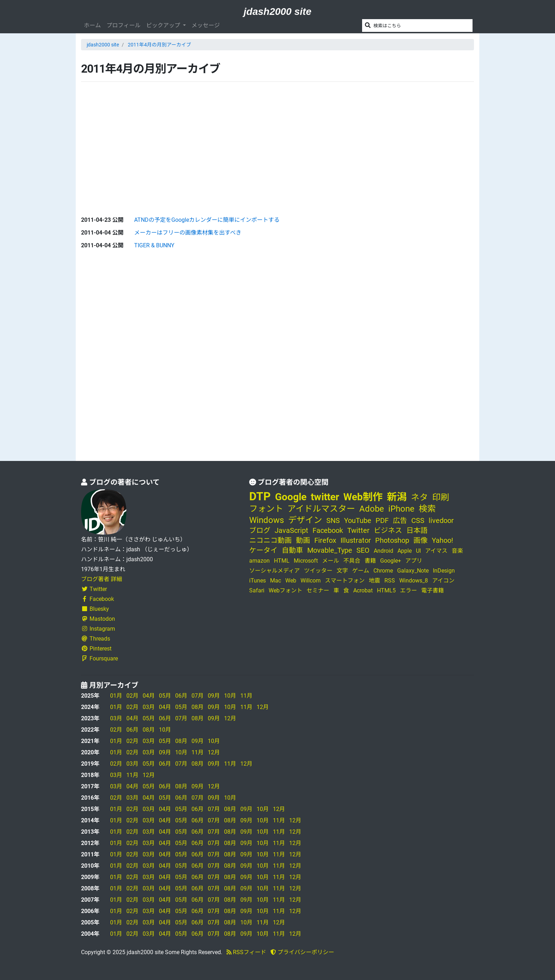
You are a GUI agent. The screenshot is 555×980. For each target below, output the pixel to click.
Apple (405, 551)
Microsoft (306, 561)
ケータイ (263, 550)
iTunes (258, 581)
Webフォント (285, 590)
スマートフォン (345, 581)
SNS (333, 520)
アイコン (443, 581)
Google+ (391, 561)
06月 (181, 696)
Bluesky (95, 609)
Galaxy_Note (413, 571)
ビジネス (388, 530)
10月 (230, 696)
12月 (263, 707)
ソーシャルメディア (274, 571)
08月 (198, 707)
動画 (303, 540)
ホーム (92, 25)
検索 (427, 509)
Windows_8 (414, 581)
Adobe (372, 509)
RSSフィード (246, 952)
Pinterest (96, 649)
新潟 (397, 497)
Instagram (98, 629)
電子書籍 (433, 590)
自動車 (292, 550)
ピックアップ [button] (164, 25)
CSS (418, 520)
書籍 (370, 561)
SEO (363, 550)
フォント (266, 509)
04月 (149, 696)
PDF (382, 520)
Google (291, 497)
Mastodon (98, 619)
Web (291, 581)
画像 (420, 540)
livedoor (441, 520)
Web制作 (363, 497)
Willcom (311, 581)
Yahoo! (442, 540)
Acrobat (363, 590)
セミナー (318, 590)
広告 (400, 520)
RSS (390, 581)
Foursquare (99, 658)
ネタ (419, 497)
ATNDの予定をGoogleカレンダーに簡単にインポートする (207, 220)
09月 (214, 696)
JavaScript (291, 530)
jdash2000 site (277, 12)
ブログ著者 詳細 (102, 579)
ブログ (260, 530)
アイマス (436, 551)
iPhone (401, 509)
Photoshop (392, 540)
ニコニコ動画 (270, 540)
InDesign (444, 571)
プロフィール (124, 25)
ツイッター (318, 571)
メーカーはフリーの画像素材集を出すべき (188, 233)
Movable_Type (330, 550)
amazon (259, 561)
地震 (374, 581)
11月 (246, 696)
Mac (276, 581)
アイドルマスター (321, 509)
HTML (282, 561)
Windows (267, 520)
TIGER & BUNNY (154, 245)
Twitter (94, 589)
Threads (96, 639)
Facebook (98, 599)
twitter (325, 497)
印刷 (441, 497)
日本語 (417, 530)
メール (331, 561)
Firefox (325, 540)
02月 (132, 696)
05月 (165, 696)
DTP (260, 496)
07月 (198, 696)
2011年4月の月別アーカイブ (159, 45)
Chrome (383, 571)
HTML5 (386, 590)
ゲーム (361, 571)
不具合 (352, 561)
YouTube (358, 520)
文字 (342, 571)
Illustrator (356, 540)
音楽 (457, 551)
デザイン (305, 520)
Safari (257, 590)
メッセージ (206, 25)
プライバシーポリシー (302, 952)
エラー (408, 590)
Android (384, 551)
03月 (149, 707)
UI (418, 551)
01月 (116, 696)
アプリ (414, 561)
